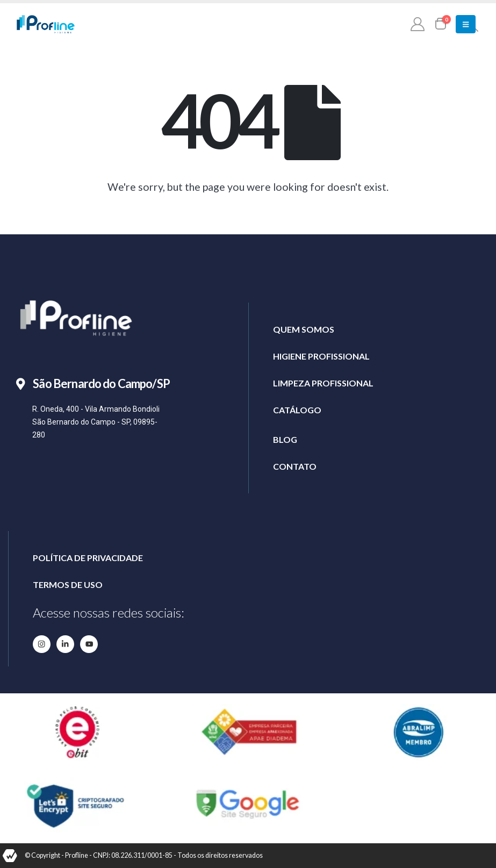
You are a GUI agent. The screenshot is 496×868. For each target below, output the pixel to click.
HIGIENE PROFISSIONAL (321, 356)
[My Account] (418, 24)
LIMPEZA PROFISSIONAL (323, 383)
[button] (466, 24)
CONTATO (295, 466)
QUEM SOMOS (304, 329)
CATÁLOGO (297, 410)
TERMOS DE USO (68, 584)
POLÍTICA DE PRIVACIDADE (88, 558)
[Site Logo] (46, 24)
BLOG (285, 439)
